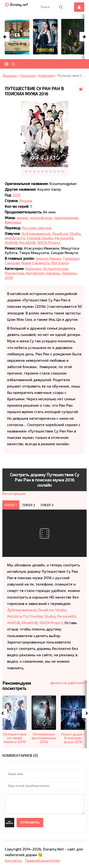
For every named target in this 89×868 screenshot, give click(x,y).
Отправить (30, 822)
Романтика (14, 273)
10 (63, 171)
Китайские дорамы (43, 273)
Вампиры (13, 222)
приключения (66, 218)
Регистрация (14, 493)
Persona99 (64, 238)
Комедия (33, 268)
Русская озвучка (37, 228)
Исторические (56, 268)
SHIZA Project (49, 242)
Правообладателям (43, 860)
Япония (26, 200)
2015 (16, 195)
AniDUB (11, 242)
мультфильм (41, 218)
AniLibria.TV (15, 238)
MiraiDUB (27, 242)
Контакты (13, 860)
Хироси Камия (48, 258)
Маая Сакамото (35, 263)
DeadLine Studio (66, 233)
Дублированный (36, 233)
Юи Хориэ (60, 263)
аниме (22, 218)
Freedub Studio (40, 238)
